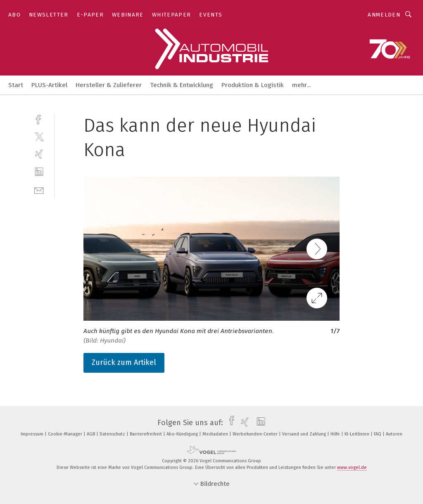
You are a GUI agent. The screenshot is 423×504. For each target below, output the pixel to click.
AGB (91, 434)
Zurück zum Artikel (124, 362)
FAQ (378, 434)
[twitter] (39, 136)
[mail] (39, 190)
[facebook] (39, 119)
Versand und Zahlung (305, 434)
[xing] (39, 154)
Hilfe (336, 434)
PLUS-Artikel (49, 85)
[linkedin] (39, 172)
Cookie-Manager (66, 434)
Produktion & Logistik (253, 85)
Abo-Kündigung (183, 434)
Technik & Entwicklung (182, 85)
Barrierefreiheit (146, 434)
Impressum (33, 434)
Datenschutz (113, 434)
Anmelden (384, 15)
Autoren (394, 434)
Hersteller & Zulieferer (109, 85)
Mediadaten (216, 434)
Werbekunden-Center (256, 434)
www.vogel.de (352, 467)
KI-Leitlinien (358, 434)
